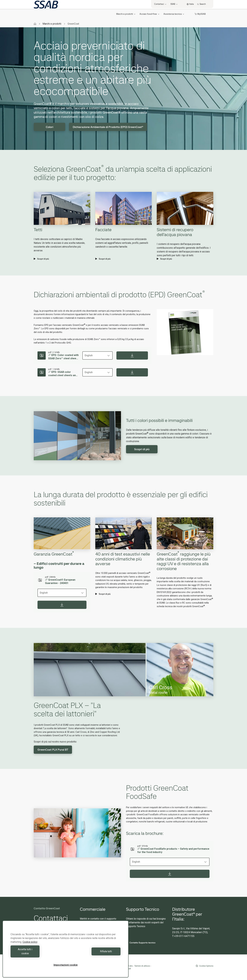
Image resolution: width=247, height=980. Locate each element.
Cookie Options (204, 966)
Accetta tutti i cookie (37, 953)
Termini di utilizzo (142, 966)
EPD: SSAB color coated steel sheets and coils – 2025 (63, 374)
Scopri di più (41, 259)
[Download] (132, 355)
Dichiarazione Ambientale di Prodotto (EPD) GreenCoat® (108, 127)
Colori (50, 127)
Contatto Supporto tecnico (141, 943)
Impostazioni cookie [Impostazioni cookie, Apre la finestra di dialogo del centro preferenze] (66, 965)
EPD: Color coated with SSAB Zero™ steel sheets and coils (63, 357)
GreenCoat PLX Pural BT (53, 750)
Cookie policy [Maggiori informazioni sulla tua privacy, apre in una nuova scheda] (30, 946)
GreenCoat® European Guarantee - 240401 (60, 581)
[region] (66, 951)
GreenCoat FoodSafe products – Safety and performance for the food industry (173, 851)
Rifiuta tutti (94, 953)
